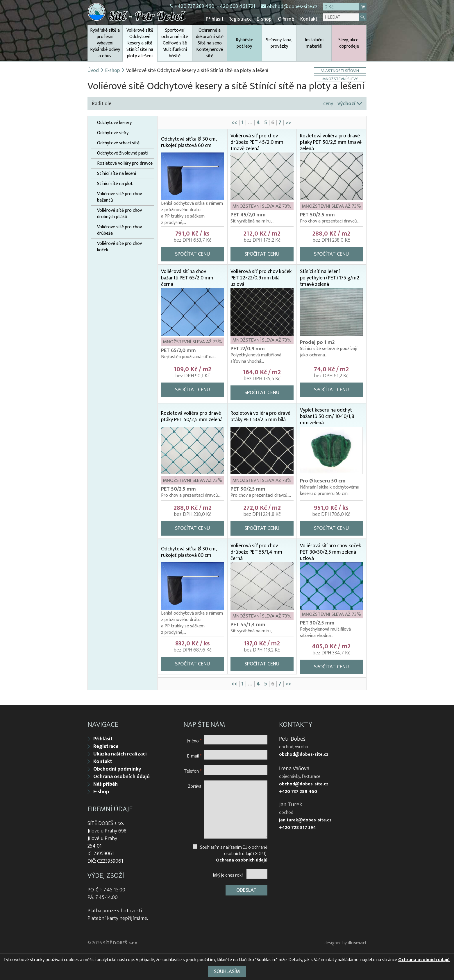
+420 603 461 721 (236, 6)
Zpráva (195, 785)
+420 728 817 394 (297, 827)
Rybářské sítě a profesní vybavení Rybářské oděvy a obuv (105, 43)
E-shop (266, 19)
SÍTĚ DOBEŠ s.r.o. (121, 942)
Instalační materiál (314, 43)
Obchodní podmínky (117, 768)
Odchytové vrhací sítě (118, 143)
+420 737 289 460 (194, 6)
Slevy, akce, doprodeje (349, 43)
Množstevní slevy (340, 78)
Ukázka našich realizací (120, 753)
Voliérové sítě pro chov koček (119, 246)
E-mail (194, 755)
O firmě (287, 19)
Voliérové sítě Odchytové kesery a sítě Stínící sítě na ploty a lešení (140, 43)
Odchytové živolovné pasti (123, 153)
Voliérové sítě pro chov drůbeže (119, 230)
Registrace (242, 19)
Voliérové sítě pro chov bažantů (119, 197)
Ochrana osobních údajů (121, 776)
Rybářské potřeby (244, 43)
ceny (328, 103)
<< (234, 122)
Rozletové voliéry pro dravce (125, 163)
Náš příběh (106, 783)
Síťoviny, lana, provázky (279, 43)
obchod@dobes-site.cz (292, 7)
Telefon (193, 770)
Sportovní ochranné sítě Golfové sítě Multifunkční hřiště (175, 43)
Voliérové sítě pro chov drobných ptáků (119, 213)
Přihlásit (217, 19)
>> (288, 122)
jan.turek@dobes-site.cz (305, 819)
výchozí (346, 103)
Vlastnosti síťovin (340, 70)
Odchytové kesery (114, 122)
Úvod (93, 70)
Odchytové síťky (113, 132)
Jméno (194, 740)
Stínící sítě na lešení (117, 173)
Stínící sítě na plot (115, 183)
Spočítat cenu (192, 254)
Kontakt (309, 19)
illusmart (357, 942)
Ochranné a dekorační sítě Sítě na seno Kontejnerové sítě (210, 43)
